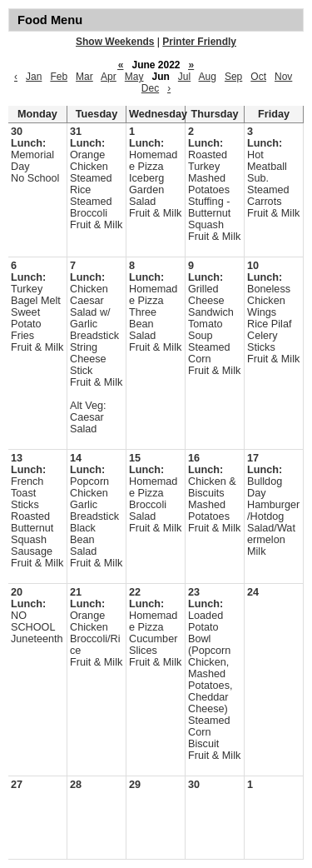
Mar (84, 77)
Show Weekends (115, 42)
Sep (233, 77)
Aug (208, 77)
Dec (150, 88)
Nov (283, 77)
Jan (34, 77)
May (134, 77)
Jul (184, 77)
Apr (109, 77)
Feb (59, 77)
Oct (258, 77)
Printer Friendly (199, 42)
